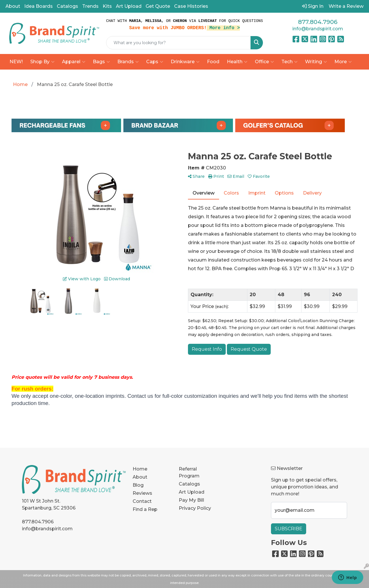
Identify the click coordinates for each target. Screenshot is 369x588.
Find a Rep (145, 509)
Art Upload (129, 6)
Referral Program (189, 472)
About (13, 6)
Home (140, 469)
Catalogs (67, 6)
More (343, 62)
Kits (107, 6)
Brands (128, 62)
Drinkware (185, 62)
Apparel (74, 62)
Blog (138, 485)
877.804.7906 (318, 22)
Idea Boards (38, 6)
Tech (289, 62)
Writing (316, 62)
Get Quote (158, 6)
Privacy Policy (195, 508)
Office (264, 62)
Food (213, 62)
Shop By (42, 62)
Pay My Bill (191, 500)
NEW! (16, 62)
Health (237, 62)
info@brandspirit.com (318, 29)
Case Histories (191, 6)
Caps (155, 62)
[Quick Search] (178, 43)
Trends (90, 6)
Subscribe (289, 529)
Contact (142, 501)
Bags (101, 62)
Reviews (142, 493)
